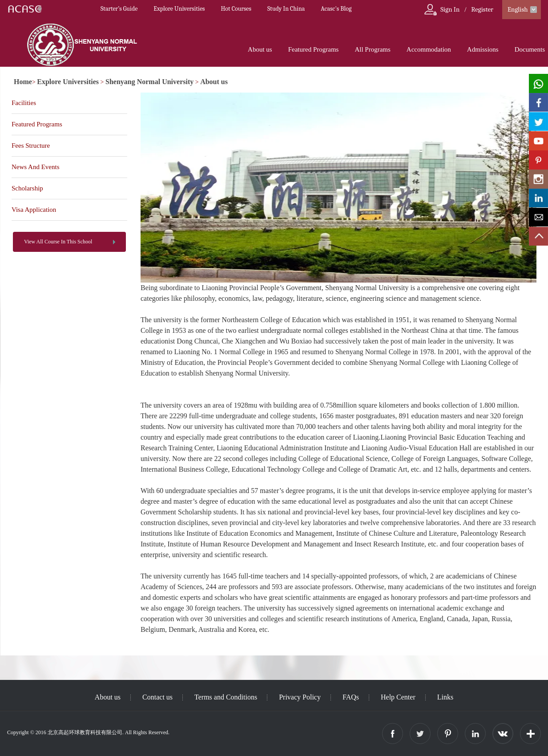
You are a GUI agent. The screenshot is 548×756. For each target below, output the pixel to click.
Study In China (286, 9)
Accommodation (429, 49)
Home (23, 82)
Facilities (24, 103)
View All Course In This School (58, 242)
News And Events (36, 167)
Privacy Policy (300, 697)
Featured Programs (314, 49)
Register (482, 9)
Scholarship (27, 188)
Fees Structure (31, 146)
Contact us (157, 697)
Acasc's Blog (336, 9)
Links (445, 697)
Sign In (450, 9)
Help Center (398, 697)
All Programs (372, 49)
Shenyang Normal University (149, 82)
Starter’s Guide (119, 9)
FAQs (351, 697)
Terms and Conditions (226, 697)
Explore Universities (179, 9)
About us (260, 49)
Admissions (483, 49)
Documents (530, 49)
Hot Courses (236, 9)
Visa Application (34, 210)
